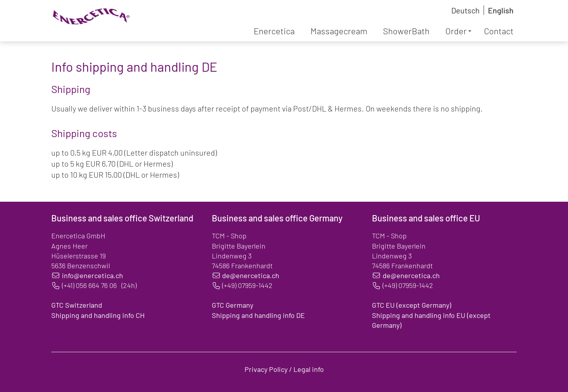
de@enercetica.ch (251, 275)
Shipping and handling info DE (258, 315)
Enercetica (274, 31)
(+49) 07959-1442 (247, 285)
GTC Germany (233, 305)
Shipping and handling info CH (98, 315)
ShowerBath (406, 31)
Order (458, 31)
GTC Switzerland (77, 305)
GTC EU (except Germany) (412, 305)
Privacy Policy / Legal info (284, 369)
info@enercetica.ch (92, 275)
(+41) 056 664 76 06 (89, 285)
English (501, 10)
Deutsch (465, 10)
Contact (499, 31)
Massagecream (339, 31)
